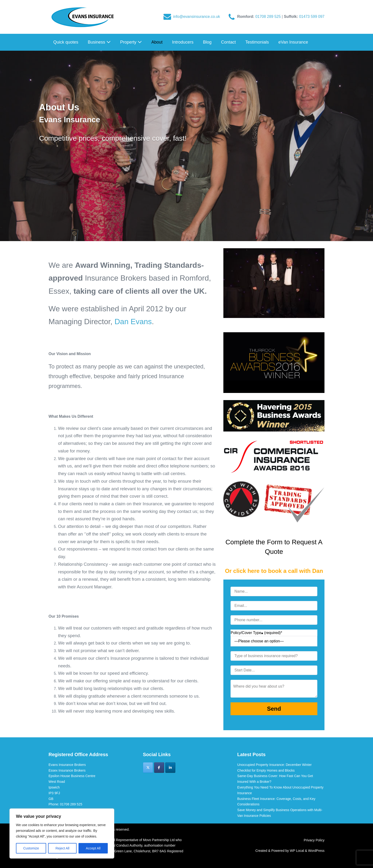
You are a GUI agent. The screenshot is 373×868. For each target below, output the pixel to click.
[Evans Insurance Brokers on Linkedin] (170, 768)
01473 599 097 (312, 17)
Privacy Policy (314, 840)
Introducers (183, 42)
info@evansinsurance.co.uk (197, 17)
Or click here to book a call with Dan (274, 571)
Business (99, 42)
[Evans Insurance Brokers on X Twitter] (148, 768)
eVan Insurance (293, 42)
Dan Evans (133, 322)
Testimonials (257, 42)
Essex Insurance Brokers (67, 770)
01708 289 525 (268, 17)
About (157, 42)
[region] (62, 833)
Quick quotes (66, 42)
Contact (228, 42)
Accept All (93, 848)
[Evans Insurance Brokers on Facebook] (159, 768)
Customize (31, 848)
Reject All (62, 848)
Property (131, 42)
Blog (207, 42)
